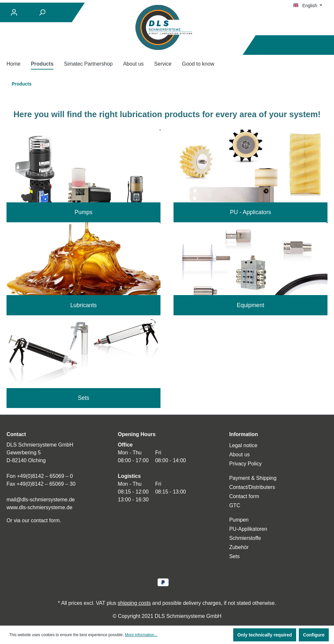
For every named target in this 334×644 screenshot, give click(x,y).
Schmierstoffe (245, 538)
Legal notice (243, 445)
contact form (45, 520)
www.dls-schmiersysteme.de (39, 507)
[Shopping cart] (324, 45)
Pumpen (239, 520)
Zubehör (239, 547)
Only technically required (265, 635)
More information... (141, 635)
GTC (235, 505)
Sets (235, 556)
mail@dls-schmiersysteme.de (41, 500)
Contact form (244, 496)
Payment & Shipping (253, 478)
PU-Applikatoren (248, 529)
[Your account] (14, 12)
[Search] (42, 12)
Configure (314, 635)
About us (240, 455)
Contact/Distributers (252, 487)
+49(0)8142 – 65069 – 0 (45, 476)
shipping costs (134, 603)
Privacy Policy (246, 464)
